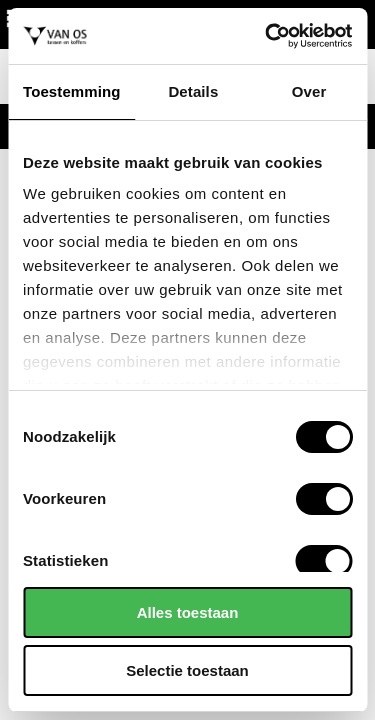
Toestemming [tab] (72, 91)
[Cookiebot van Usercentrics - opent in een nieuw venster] (267, 36)
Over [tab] (309, 91)
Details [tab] (193, 91)
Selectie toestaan (187, 670)
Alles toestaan (188, 612)
